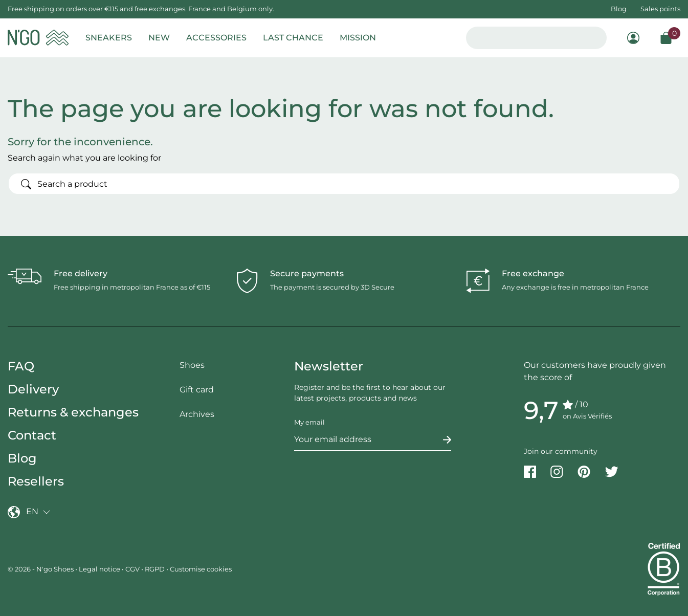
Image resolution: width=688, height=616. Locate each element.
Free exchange (533, 273)
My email (309, 422)
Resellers (36, 481)
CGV (132, 569)
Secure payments (307, 273)
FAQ (21, 366)
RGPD (155, 569)
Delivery (33, 389)
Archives (197, 414)
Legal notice (99, 569)
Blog (619, 9)
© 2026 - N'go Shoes (41, 569)
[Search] (344, 184)
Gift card (197, 390)
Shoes (192, 365)
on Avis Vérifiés (587, 416)
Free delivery (81, 273)
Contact (32, 435)
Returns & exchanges (73, 412)
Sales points (660, 9)
